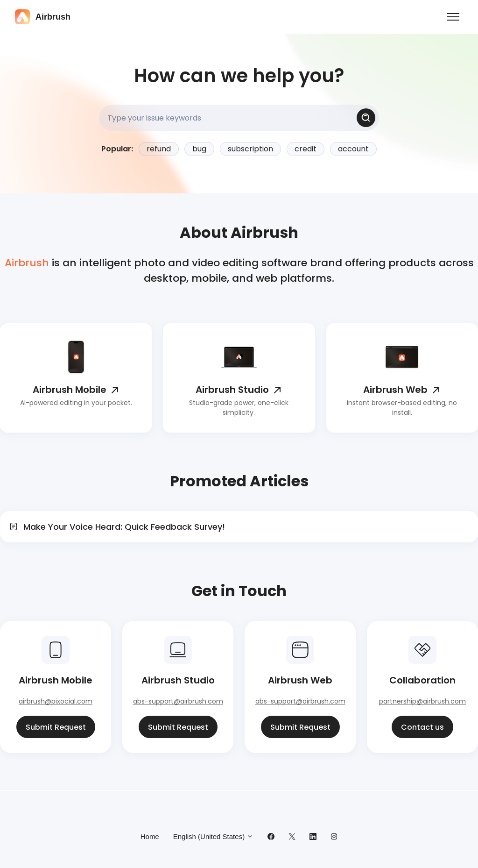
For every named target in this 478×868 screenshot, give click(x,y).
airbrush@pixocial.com (56, 701)
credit (306, 149)
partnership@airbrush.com (422, 701)
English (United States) (214, 836)
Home (150, 836)
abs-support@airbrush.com (178, 701)
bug (199, 149)
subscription (250, 149)
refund (159, 149)
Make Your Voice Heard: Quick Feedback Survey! (124, 527)
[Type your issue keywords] (239, 118)
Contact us (422, 727)
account (353, 149)
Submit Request (56, 727)
